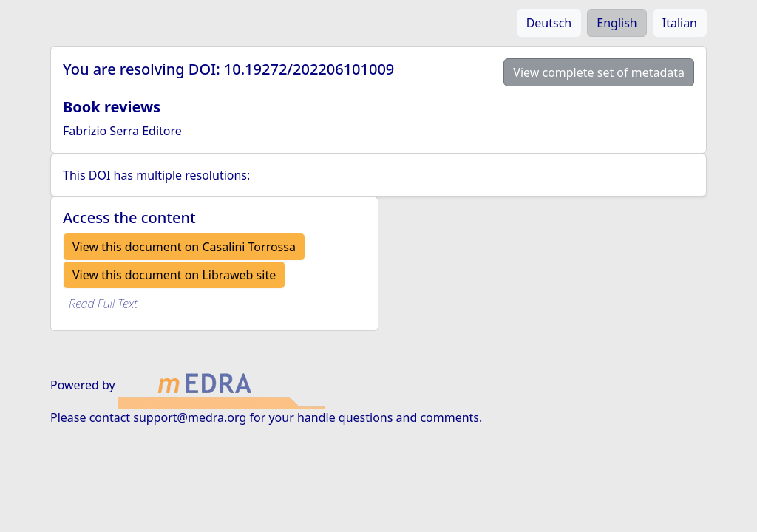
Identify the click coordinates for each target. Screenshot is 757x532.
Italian (680, 23)
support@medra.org (190, 417)
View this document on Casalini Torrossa (184, 247)
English (617, 23)
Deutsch (549, 23)
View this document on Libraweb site (174, 275)
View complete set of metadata (599, 72)
